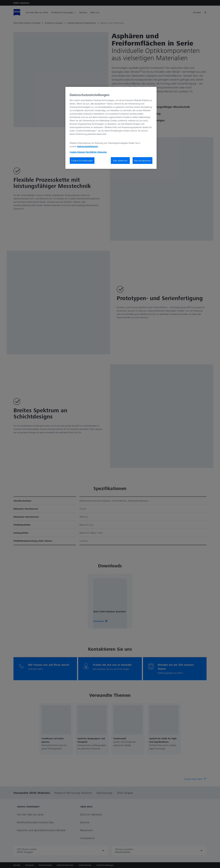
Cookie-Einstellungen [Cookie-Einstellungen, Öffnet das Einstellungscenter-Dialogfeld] (82, 161)
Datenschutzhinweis (87, 146)
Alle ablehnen (120, 161)
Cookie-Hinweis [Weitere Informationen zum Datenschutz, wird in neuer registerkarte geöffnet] (78, 152)
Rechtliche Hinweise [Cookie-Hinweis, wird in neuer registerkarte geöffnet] (96, 152)
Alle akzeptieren (142, 161)
